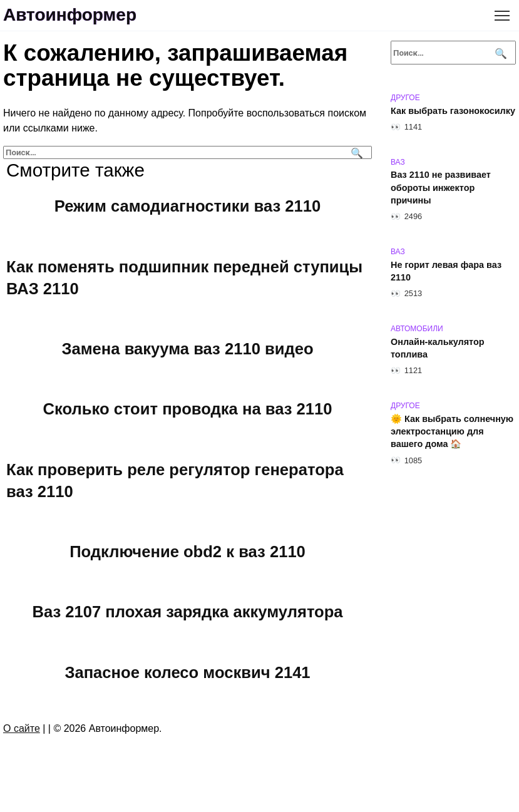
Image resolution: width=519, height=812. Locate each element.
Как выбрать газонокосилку (453, 111)
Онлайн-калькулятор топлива (438, 348)
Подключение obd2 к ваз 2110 (188, 552)
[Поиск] (355, 152)
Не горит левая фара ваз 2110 (446, 271)
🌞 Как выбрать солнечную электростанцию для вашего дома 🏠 (452, 431)
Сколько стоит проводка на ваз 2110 (188, 409)
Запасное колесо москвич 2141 (187, 672)
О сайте (22, 728)
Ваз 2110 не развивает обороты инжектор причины (441, 188)
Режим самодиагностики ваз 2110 (188, 206)
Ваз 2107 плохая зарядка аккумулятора (187, 612)
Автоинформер (70, 15)
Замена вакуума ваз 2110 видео (187, 349)
